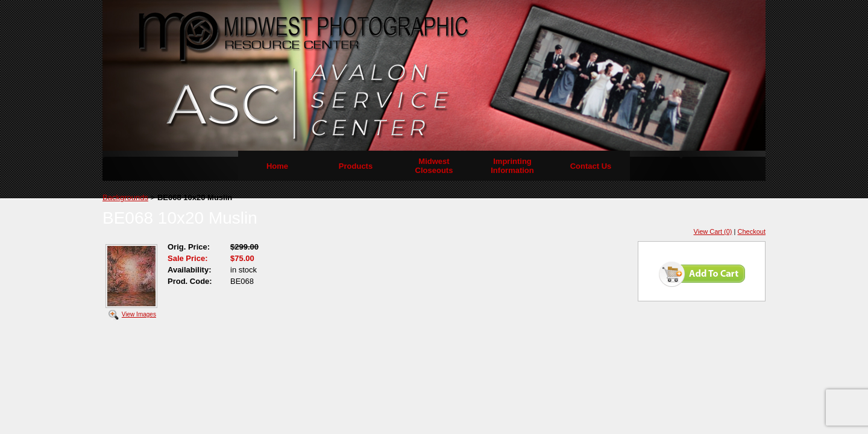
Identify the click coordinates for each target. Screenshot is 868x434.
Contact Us (591, 166)
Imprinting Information (512, 166)
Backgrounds (125, 197)
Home (277, 166)
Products (356, 166)
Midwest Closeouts (434, 166)
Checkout (752, 231)
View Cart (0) (713, 231)
